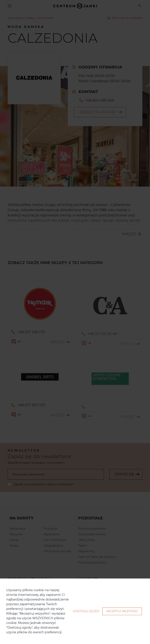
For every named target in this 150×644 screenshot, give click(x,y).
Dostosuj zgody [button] (86, 611)
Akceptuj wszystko (122, 611)
